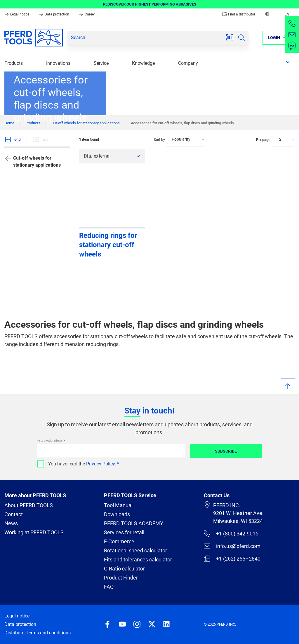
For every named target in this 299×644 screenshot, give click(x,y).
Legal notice (17, 14)
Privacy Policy (101, 464)
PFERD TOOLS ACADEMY (134, 523)
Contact (14, 514)
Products (14, 63)
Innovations (58, 63)
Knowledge (143, 63)
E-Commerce (119, 541)
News (11, 523)
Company (188, 63)
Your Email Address (50, 441)
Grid (13, 139)
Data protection (54, 14)
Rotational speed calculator (135, 550)
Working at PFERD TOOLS (34, 532)
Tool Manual (118, 505)
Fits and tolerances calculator (138, 560)
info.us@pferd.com (232, 546)
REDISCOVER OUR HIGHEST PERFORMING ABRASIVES (150, 4)
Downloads (117, 514)
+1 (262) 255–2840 (232, 559)
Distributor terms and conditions (38, 633)
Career (87, 14)
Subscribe (226, 451)
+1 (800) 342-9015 (231, 533)
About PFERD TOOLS (29, 505)
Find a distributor (239, 14)
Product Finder (121, 578)
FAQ (109, 587)
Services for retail (124, 532)
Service (101, 63)
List (40, 139)
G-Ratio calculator (124, 569)
